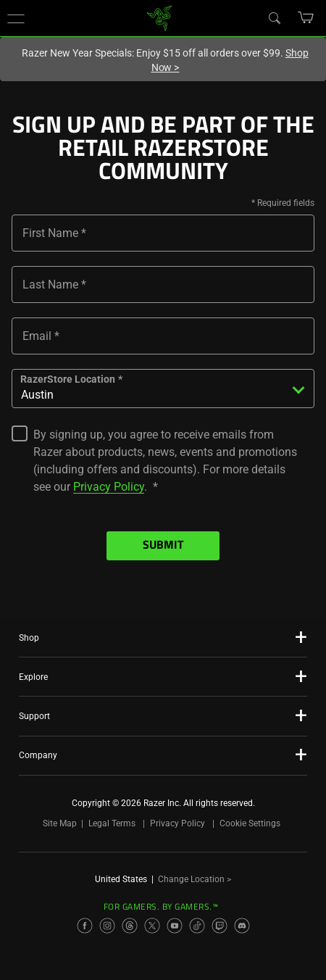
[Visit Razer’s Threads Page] (130, 926)
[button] (16, 18)
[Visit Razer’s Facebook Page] (85, 926)
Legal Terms (112, 823)
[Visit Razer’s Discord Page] (242, 926)
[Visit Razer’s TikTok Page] (197, 926)
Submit (163, 546)
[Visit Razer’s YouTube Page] (175, 926)
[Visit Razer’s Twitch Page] (220, 926)
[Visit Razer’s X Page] (152, 926)
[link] (160, 17)
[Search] (274, 17)
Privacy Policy (109, 487)
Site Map (60, 823)
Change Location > (195, 879)
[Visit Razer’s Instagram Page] (107, 926)
